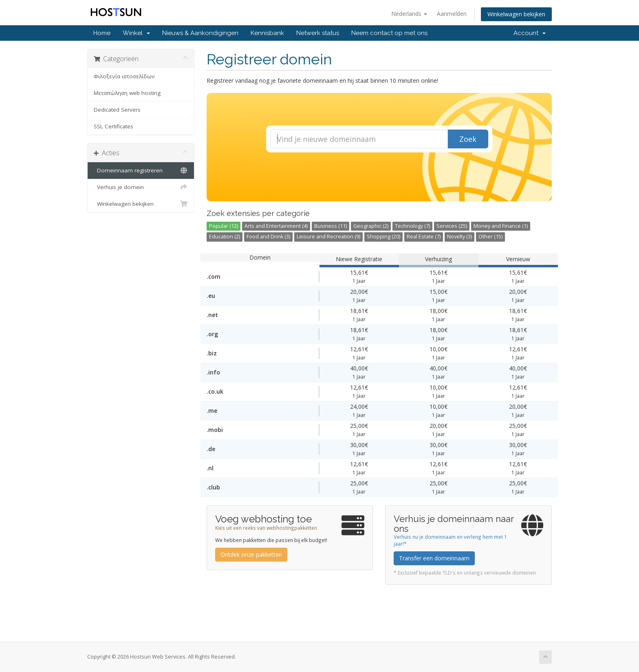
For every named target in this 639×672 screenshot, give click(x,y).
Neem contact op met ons (389, 33)
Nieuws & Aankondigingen (200, 33)
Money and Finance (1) (501, 226)
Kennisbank (267, 33)
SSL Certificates (113, 126)
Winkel (136, 33)
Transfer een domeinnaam (434, 558)
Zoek (468, 139)
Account (530, 33)
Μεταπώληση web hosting (127, 93)
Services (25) (452, 226)
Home (102, 33)
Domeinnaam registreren (141, 170)
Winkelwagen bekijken (516, 14)
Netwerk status (318, 33)
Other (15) (490, 237)
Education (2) (225, 237)
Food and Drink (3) (268, 237)
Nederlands (409, 14)
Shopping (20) (383, 237)
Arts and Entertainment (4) (276, 226)
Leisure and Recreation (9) (328, 237)
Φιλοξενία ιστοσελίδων (124, 76)
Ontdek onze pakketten (251, 554)
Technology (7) (412, 226)
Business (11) (331, 226)
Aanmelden (452, 14)
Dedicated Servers (117, 110)
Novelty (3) (459, 237)
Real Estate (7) (424, 237)
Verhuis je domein (141, 187)
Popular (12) (224, 226)
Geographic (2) (371, 226)
